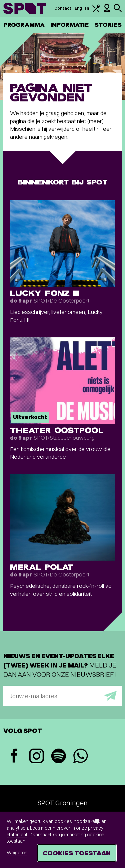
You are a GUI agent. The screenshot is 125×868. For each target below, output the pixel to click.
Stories (108, 25)
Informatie (69, 25)
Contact (63, 8)
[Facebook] (14, 756)
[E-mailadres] (62, 696)
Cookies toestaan (77, 853)
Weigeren (17, 853)
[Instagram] (36, 757)
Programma (24, 25)
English (82, 8)
